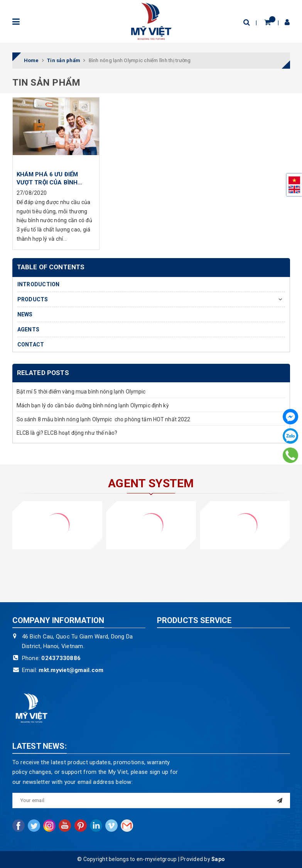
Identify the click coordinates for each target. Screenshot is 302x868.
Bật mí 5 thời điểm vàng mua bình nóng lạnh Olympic (81, 392)
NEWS (25, 314)
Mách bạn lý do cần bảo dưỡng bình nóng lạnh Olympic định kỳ (93, 405)
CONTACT (31, 344)
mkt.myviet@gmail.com (71, 670)
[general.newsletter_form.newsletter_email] (151, 800)
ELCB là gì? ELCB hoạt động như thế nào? (67, 433)
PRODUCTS (33, 299)
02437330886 (61, 658)
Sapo (218, 859)
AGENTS (29, 329)
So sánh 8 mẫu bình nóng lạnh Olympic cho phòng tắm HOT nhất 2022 (104, 419)
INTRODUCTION (39, 284)
